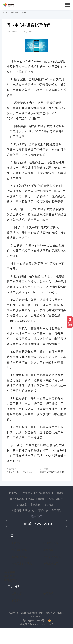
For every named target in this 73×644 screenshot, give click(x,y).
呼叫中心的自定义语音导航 (52, 482)
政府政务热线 (19, 569)
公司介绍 (17, 606)
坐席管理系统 (44, 505)
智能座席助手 (56, 511)
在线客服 (28, 505)
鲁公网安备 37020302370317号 (37, 637)
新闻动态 (15, 12)
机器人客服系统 (37, 511)
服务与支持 (50, 517)
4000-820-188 (44, 536)
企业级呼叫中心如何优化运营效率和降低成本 (20, 482)
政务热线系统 (18, 511)
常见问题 (17, 523)
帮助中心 (30, 523)
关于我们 (57, 523)
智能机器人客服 (52, 569)
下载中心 (44, 523)
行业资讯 (25, 12)
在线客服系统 (51, 555)
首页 (7, 12)
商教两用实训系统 (22, 576)
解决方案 (22, 517)
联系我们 (17, 613)
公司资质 (48, 606)
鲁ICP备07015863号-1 (35, 633)
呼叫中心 (14, 505)
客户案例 (36, 517)
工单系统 (59, 505)
